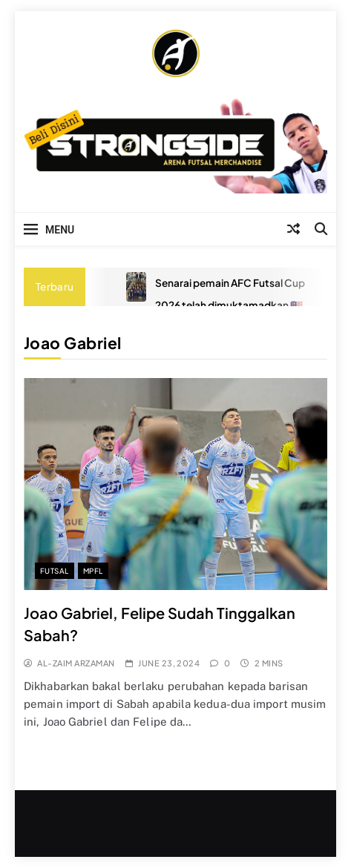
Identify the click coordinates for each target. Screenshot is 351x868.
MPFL (93, 571)
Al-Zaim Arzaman (76, 663)
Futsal (55, 571)
